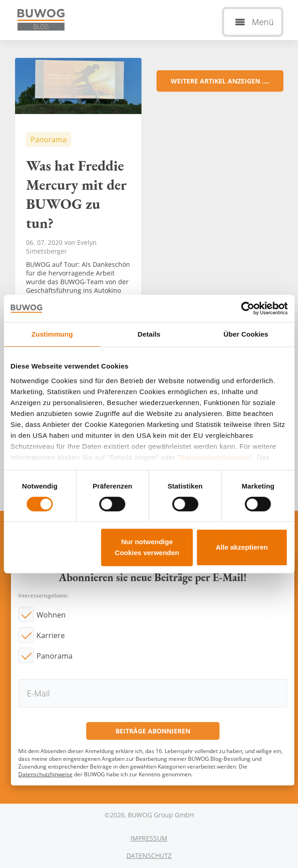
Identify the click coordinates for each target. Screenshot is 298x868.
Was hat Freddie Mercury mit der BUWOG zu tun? (78, 201)
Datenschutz (149, 855)
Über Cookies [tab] (246, 334)
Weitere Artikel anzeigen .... (220, 81)
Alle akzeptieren (242, 547)
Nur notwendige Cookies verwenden (147, 547)
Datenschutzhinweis (215, 457)
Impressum (149, 838)
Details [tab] (149, 334)
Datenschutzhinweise (45, 774)
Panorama (55, 656)
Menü (263, 22)
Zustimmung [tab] (52, 334)
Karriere (51, 635)
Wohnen (51, 615)
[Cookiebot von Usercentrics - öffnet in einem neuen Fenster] (248, 308)
